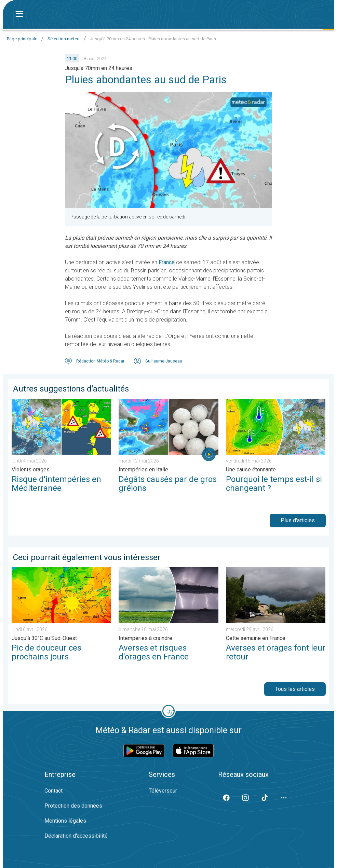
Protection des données (73, 806)
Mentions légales (65, 821)
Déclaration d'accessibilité (76, 836)
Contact (53, 791)
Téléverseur (163, 791)
